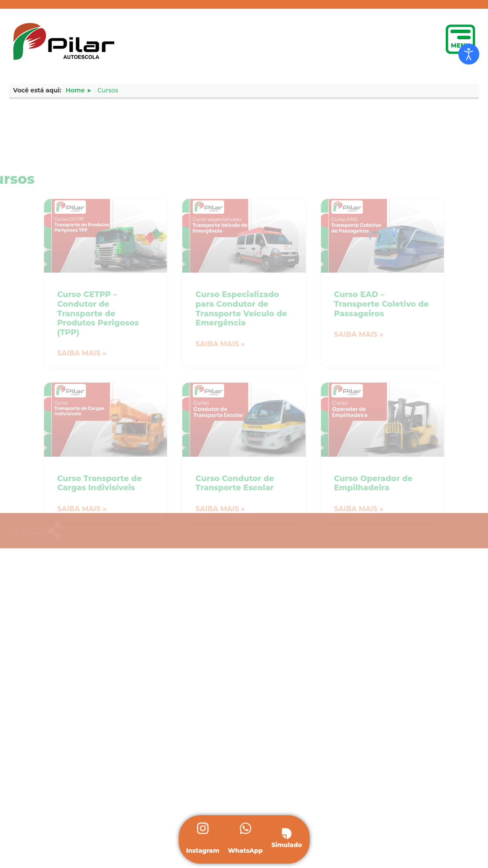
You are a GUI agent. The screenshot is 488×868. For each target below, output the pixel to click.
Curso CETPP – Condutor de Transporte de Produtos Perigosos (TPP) (98, 405)
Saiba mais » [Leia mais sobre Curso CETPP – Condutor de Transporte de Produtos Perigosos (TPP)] (82, 445)
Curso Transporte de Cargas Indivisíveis (99, 575)
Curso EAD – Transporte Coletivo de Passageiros (382, 395)
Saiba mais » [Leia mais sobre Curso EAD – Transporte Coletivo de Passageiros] (359, 426)
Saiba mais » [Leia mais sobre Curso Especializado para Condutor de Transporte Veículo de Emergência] (220, 436)
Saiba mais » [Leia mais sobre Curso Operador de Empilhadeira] (359, 600)
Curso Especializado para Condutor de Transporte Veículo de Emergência (241, 400)
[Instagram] (203, 829)
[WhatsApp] (246, 829)
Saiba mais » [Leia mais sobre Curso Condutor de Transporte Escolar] (220, 600)
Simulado (287, 845)
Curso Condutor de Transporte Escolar (235, 575)
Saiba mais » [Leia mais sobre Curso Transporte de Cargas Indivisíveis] (82, 600)
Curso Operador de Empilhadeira (373, 575)
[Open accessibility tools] (469, 54)
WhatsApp (246, 851)
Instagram (203, 851)
